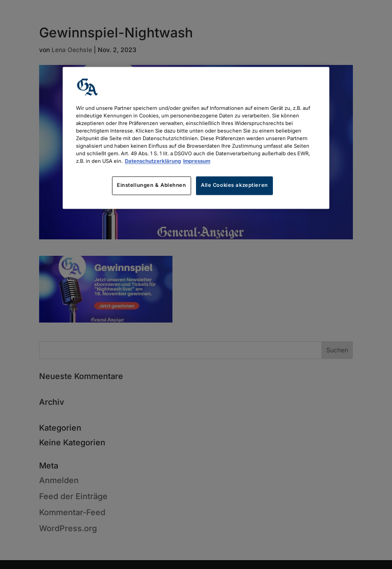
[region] (196, 138)
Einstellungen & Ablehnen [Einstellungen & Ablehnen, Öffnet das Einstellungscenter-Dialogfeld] (152, 186)
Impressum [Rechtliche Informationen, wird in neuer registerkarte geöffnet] (197, 161)
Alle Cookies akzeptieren (234, 186)
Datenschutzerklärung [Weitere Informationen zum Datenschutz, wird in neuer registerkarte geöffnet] (153, 161)
